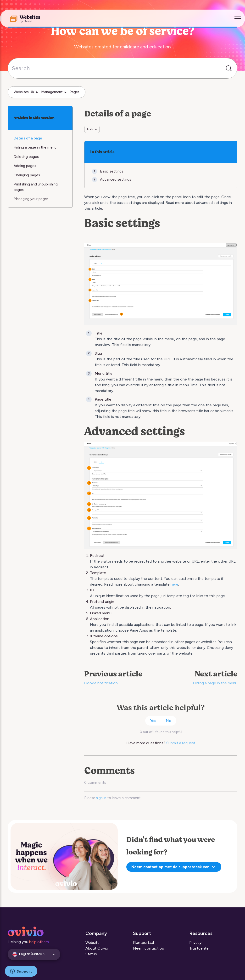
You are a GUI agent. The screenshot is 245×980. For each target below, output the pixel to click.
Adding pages (25, 166)
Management (52, 92)
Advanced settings (116, 179)
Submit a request (181, 743)
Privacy (195, 943)
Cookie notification (101, 683)
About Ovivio (97, 948)
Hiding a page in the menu (215, 683)
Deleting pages (26, 157)
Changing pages (27, 175)
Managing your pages (31, 199)
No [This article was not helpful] (169, 721)
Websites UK (24, 92)
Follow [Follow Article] (92, 129)
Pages (74, 92)
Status (91, 954)
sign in (101, 798)
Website (92, 943)
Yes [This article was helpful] (153, 721)
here (174, 584)
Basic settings (112, 171)
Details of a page (28, 138)
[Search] (122, 68)
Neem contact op (149, 948)
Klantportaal (143, 943)
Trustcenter (200, 948)
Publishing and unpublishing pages (36, 187)
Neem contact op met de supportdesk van (174, 867)
